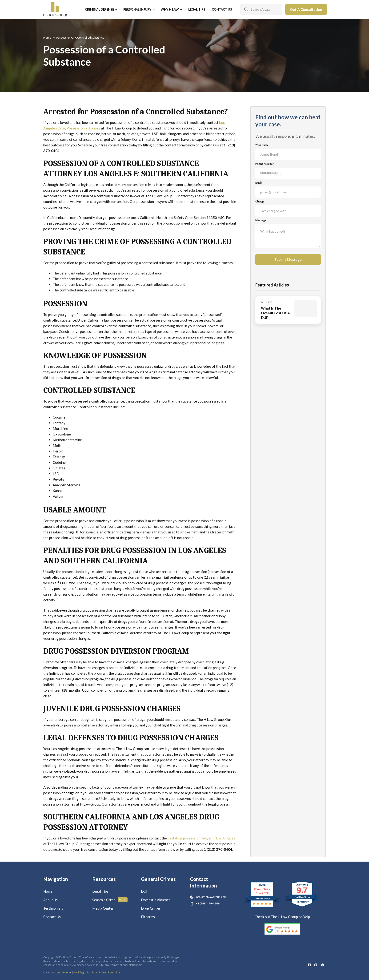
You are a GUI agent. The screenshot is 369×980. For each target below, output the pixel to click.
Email (259, 183)
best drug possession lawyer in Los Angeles (201, 838)
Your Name (262, 145)
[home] (55, 9)
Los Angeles (64, 972)
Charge (260, 201)
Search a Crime (104, 900)
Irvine (103, 972)
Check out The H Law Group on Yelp (282, 917)
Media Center (103, 908)
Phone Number (265, 164)
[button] (101, 10)
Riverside (114, 972)
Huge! (123, 900)
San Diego (79, 972)
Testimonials (53, 908)
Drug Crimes (151, 908)
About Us (50, 900)
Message (261, 220)
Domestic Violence (156, 900)
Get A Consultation (306, 9)
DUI (144, 891)
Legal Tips (197, 9)
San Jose (92, 972)
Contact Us (222, 9)
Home (47, 38)
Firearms (148, 917)
